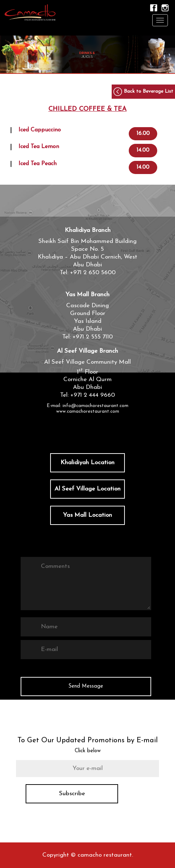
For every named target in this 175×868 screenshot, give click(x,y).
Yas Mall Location (87, 515)
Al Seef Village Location (87, 489)
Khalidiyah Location (87, 463)
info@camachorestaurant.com (96, 406)
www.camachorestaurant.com (88, 411)
